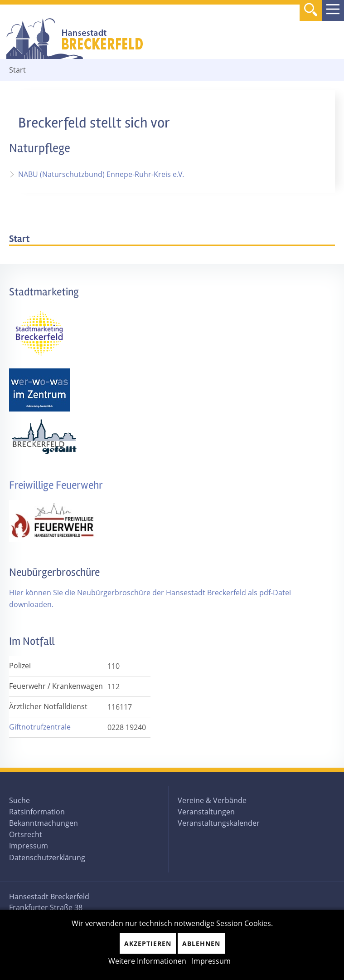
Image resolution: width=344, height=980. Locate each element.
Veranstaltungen (206, 812)
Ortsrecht (26, 834)
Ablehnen (201, 943)
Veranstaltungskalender (219, 823)
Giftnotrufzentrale (40, 727)
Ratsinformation (37, 812)
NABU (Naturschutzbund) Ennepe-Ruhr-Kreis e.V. (101, 174)
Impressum (29, 846)
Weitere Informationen (147, 961)
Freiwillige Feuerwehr (56, 485)
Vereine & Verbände (212, 800)
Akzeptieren (148, 943)
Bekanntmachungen (44, 823)
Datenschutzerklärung (47, 857)
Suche (19, 800)
